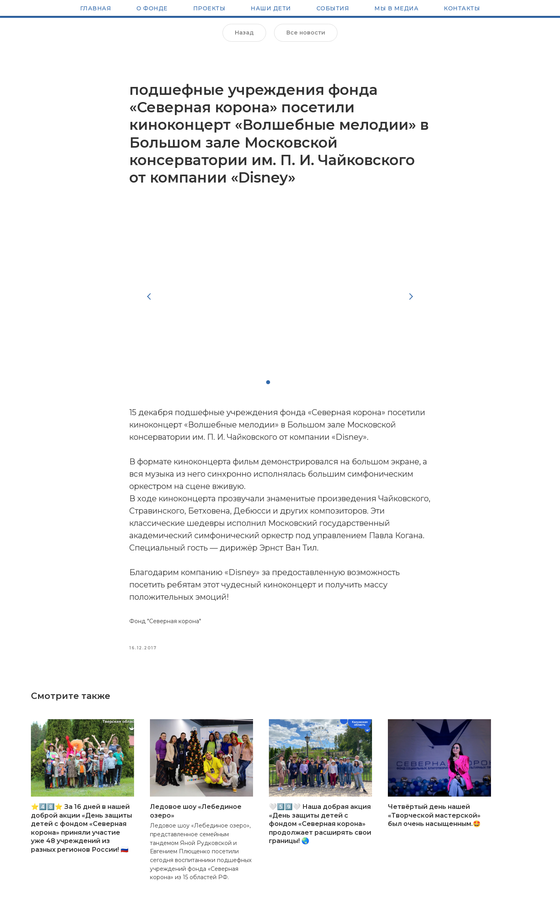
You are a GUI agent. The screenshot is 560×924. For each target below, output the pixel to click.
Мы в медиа (396, 9)
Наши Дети (271, 9)
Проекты (209, 9)
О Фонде (152, 9)
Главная (96, 9)
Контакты (462, 9)
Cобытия (333, 9)
